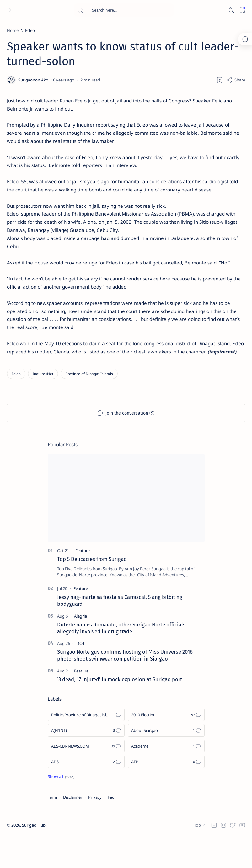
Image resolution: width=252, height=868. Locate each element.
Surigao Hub (34, 856)
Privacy (95, 828)
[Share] (236, 80)
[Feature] (83, 581)
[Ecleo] (30, 30)
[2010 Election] (166, 745)
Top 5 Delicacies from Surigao (92, 589)
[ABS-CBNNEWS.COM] (86, 776)
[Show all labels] (61, 807)
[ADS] (86, 792)
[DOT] (80, 674)
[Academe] (166, 776)
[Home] (13, 30)
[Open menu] (12, 10)
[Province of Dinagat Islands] (89, 404)
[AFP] (166, 792)
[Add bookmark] (220, 80)
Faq (111, 828)
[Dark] (231, 10)
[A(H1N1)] (86, 761)
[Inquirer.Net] (43, 404)
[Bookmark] (242, 10)
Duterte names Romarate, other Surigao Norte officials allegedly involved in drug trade (121, 658)
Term (52, 828)
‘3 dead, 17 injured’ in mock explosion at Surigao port (120, 710)
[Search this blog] (124, 10)
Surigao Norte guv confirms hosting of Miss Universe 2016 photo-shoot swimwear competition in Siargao (125, 686)
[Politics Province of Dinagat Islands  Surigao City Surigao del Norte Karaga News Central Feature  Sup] (86, 745)
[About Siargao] (166, 761)
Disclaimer (73, 828)
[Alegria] (80, 646)
